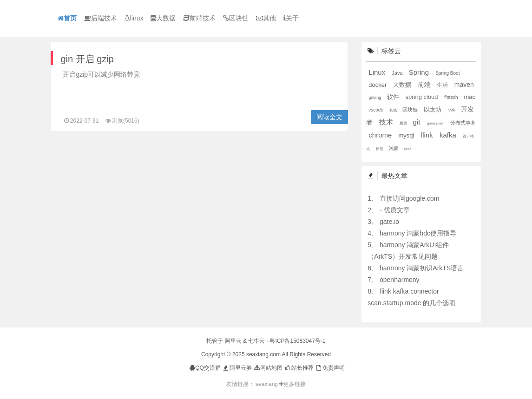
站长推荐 (299, 368)
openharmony (400, 280)
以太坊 (434, 109)
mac (470, 97)
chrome (381, 135)
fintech (452, 97)
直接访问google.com (409, 198)
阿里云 (233, 341)
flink (428, 135)
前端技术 (199, 18)
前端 (425, 85)
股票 (404, 123)
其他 (266, 18)
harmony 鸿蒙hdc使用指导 (418, 233)
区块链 (236, 18)
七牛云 (256, 341)
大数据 (163, 18)
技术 (387, 122)
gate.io (389, 222)
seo (408, 149)
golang (375, 98)
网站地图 (268, 368)
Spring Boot (447, 73)
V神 (453, 110)
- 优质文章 (395, 210)
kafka (449, 135)
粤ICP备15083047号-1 (297, 341)
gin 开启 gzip (87, 59)
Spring (420, 72)
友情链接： (240, 384)
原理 (380, 149)
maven (464, 85)
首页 (67, 18)
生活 (443, 85)
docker (378, 85)
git (418, 122)
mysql (407, 135)
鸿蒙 (394, 148)
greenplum (436, 123)
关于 (291, 18)
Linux (378, 72)
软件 (394, 97)
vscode (376, 110)
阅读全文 (329, 117)
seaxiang (267, 384)
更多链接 (292, 384)
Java (398, 73)
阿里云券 (237, 368)
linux (134, 18)
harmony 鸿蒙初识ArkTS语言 (422, 268)
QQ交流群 (205, 368)
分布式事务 (463, 123)
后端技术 (101, 18)
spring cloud (422, 97)
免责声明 (330, 368)
